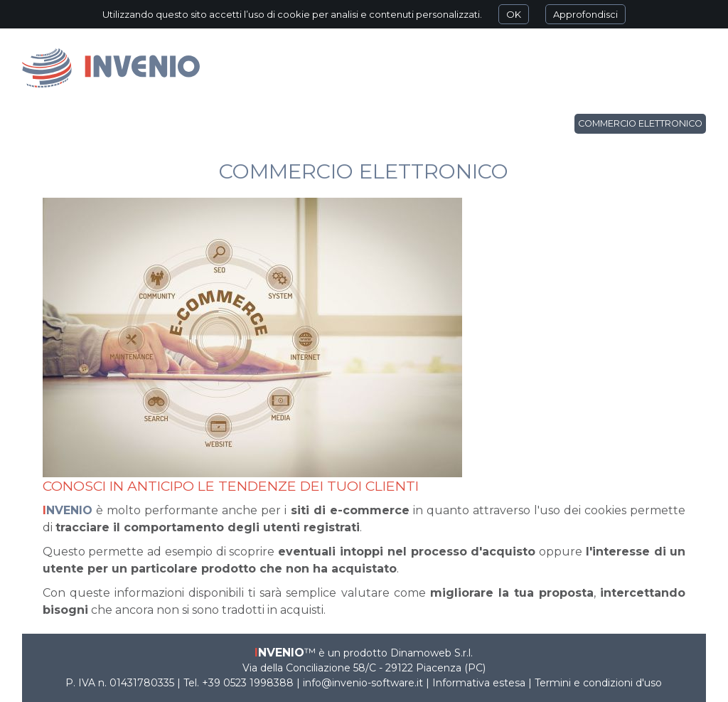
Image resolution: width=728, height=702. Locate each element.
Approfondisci (585, 14)
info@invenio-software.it (363, 683)
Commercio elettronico (640, 123)
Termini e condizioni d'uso (598, 683)
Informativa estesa (479, 683)
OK (514, 14)
